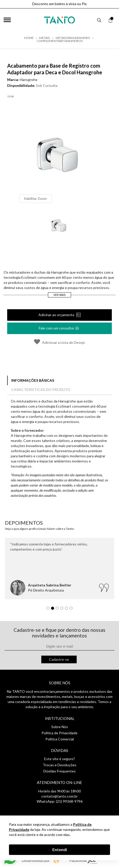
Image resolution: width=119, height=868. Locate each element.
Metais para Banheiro (73, 38)
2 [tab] (54, 609)
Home (29, 38)
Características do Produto (41, 390)
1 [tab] (49, 609)
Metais (44, 38)
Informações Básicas (33, 380)
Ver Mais (60, 295)
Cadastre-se (59, 659)
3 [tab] (58, 609)
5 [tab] (68, 609)
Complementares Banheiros (60, 41)
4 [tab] (63, 609)
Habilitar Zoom (35, 199)
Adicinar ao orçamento (57, 315)
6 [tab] (72, 609)
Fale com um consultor (59, 327)
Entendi (60, 849)
